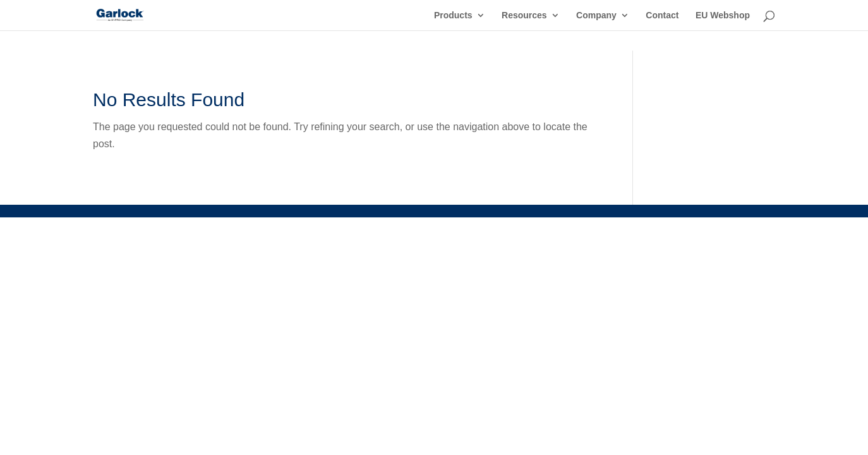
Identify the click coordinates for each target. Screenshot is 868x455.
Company (596, 15)
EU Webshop (723, 15)
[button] (28, 427)
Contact (662, 15)
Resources (524, 15)
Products (453, 15)
